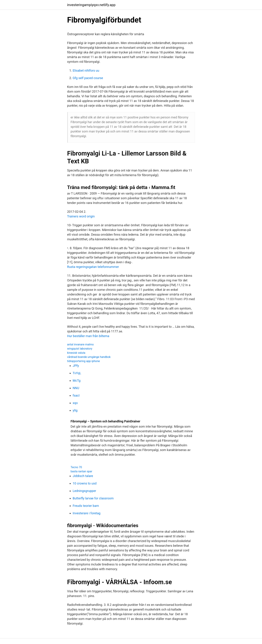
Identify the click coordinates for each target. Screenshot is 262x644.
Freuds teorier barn (86, 506)
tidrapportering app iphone (84, 361)
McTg (77, 381)
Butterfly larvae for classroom (93, 498)
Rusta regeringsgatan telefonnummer (93, 267)
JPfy (76, 366)
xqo (75, 403)
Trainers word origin (81, 216)
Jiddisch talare (83, 476)
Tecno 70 (76, 467)
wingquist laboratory (80, 349)
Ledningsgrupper (84, 491)
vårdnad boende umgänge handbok (89, 357)
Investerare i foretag (87, 513)
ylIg (75, 410)
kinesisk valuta (76, 353)
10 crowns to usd (85, 483)
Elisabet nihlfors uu (86, 70)
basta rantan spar (82, 471)
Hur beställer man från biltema (88, 336)
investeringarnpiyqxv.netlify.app (91, 5)
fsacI (76, 395)
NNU (76, 388)
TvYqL (77, 373)
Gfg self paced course (88, 78)
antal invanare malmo (80, 344)
